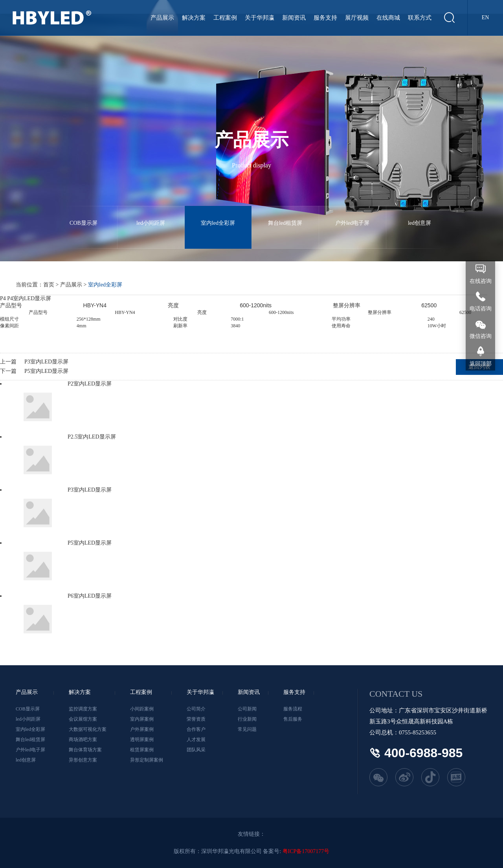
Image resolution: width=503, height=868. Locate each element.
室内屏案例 (142, 719)
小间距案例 (142, 709)
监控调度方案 (83, 709)
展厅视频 (357, 18)
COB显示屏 (84, 216)
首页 (49, 285)
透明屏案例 (142, 740)
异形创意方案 (83, 760)
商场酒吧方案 (83, 740)
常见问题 (247, 729)
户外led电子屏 (352, 216)
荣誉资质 (196, 719)
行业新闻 (247, 719)
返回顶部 (481, 364)
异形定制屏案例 (147, 760)
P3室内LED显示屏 (46, 362)
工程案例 (225, 18)
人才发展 (196, 740)
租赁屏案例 (142, 750)
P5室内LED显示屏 (46, 371)
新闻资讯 (294, 18)
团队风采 (196, 750)
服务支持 (325, 18)
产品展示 (162, 18)
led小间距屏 (151, 216)
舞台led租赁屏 (285, 216)
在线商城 (388, 18)
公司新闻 (247, 709)
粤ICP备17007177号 (306, 851)
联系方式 (420, 18)
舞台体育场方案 (85, 750)
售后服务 (293, 719)
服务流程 (293, 709)
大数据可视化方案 (88, 729)
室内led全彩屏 (218, 216)
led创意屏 (420, 216)
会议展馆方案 (83, 719)
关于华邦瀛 (260, 18)
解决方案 (194, 18)
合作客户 (196, 729)
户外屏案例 (142, 729)
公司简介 (196, 709)
